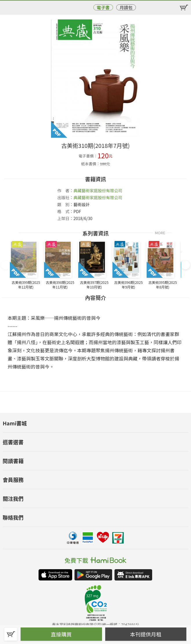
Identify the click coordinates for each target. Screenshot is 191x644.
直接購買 (61, 634)
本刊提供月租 (146, 634)
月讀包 (126, 7)
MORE (160, 232)
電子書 (103, 7)
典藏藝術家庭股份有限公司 (98, 191)
